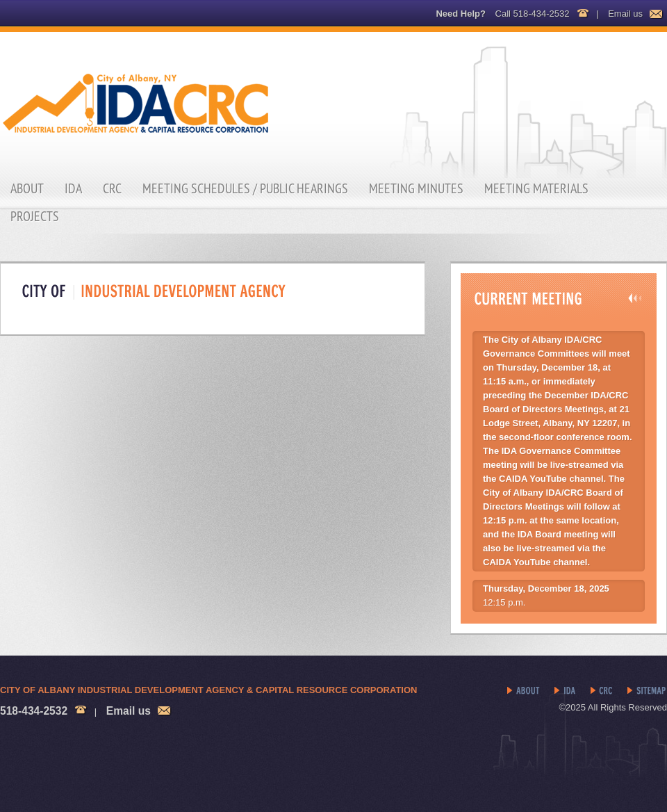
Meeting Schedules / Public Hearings (245, 188)
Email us (625, 14)
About (27, 188)
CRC (112, 188)
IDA (73, 188)
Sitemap (647, 691)
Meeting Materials (536, 188)
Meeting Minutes (416, 188)
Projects (35, 216)
